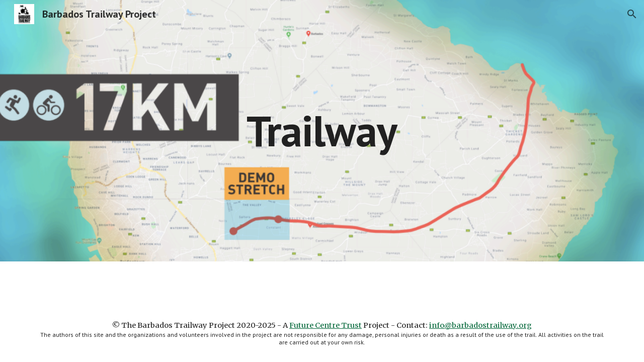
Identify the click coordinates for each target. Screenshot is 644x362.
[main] (322, 130)
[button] (632, 14)
